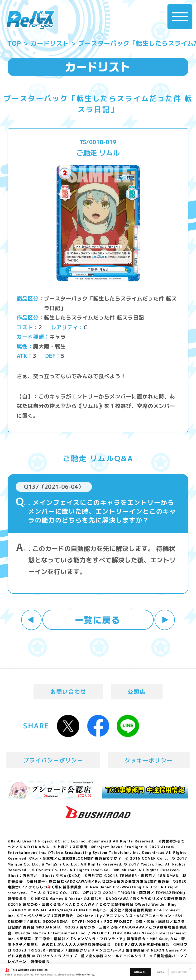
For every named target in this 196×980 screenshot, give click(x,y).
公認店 (137, 692)
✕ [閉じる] (190, 969)
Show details (179, 972)
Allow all (140, 972)
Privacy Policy (85, 975)
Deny (161, 972)
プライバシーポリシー (53, 760)
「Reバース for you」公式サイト (31, 20)
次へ (165, 620)
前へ (31, 620)
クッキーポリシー (149, 760)
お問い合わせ (68, 692)
